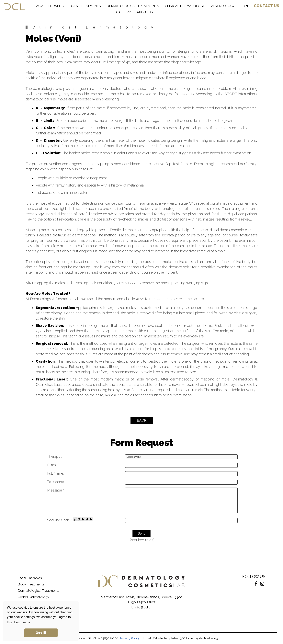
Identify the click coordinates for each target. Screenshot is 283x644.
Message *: (56, 490)
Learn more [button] (22, 622)
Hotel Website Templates (161, 638)
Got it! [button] (41, 633)
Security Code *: (70, 520)
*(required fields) (142, 540)
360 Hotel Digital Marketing (199, 638)
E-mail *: (53, 465)
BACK (142, 420)
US (266, 6)
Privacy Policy (130, 638)
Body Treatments (31, 584)
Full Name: (55, 473)
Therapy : (55, 456)
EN (246, 6)
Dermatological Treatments (39, 591)
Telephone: (56, 482)
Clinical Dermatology (33, 597)
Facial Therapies (30, 578)
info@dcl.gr (143, 607)
